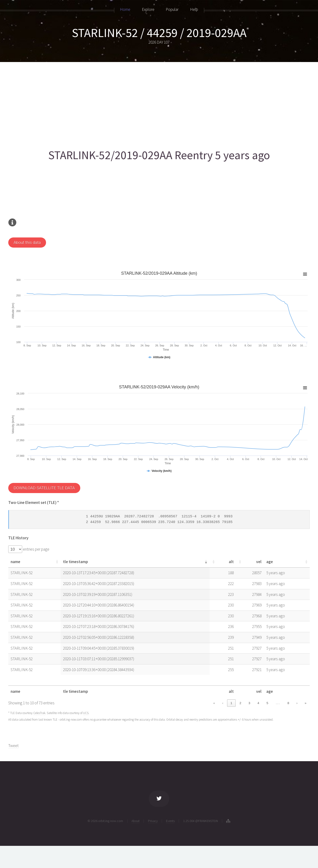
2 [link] (240, 703)
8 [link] (288, 703)
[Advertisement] (150, 103)
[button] (57, 562)
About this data (27, 242)
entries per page (36, 549)
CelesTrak (39, 713)
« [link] (214, 703)
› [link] (297, 703)
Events (170, 821)
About (136, 821)
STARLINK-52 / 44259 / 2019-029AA (159, 33)
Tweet (13, 746)
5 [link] (267, 703)
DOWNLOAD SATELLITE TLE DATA (44, 488)
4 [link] (258, 703)
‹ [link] (223, 703)
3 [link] (249, 703)
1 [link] (231, 703)
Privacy (153, 821)
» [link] (306, 703)
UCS (86, 713)
